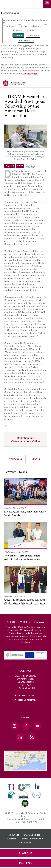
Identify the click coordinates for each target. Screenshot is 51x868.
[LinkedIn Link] (20, 737)
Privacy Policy (30, 74)
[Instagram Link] (15, 726)
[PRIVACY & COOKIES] (33, 835)
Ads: (32, 30)
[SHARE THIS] (26, 853)
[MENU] (47, 4)
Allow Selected (27, 40)
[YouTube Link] (38, 726)
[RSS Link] (32, 737)
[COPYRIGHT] (14, 839)
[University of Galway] (14, 84)
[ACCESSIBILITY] (26, 842)
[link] (11, 787)
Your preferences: (33, 26)
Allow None (34, 35)
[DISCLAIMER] (15, 835)
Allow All (20, 35)
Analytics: (18, 30)
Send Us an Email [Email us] (27, 700)
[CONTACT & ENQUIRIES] (32, 839)
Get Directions (26, 696)
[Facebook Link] (26, 726)
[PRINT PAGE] (26, 863)
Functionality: (10, 26)
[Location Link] (26, 769)
